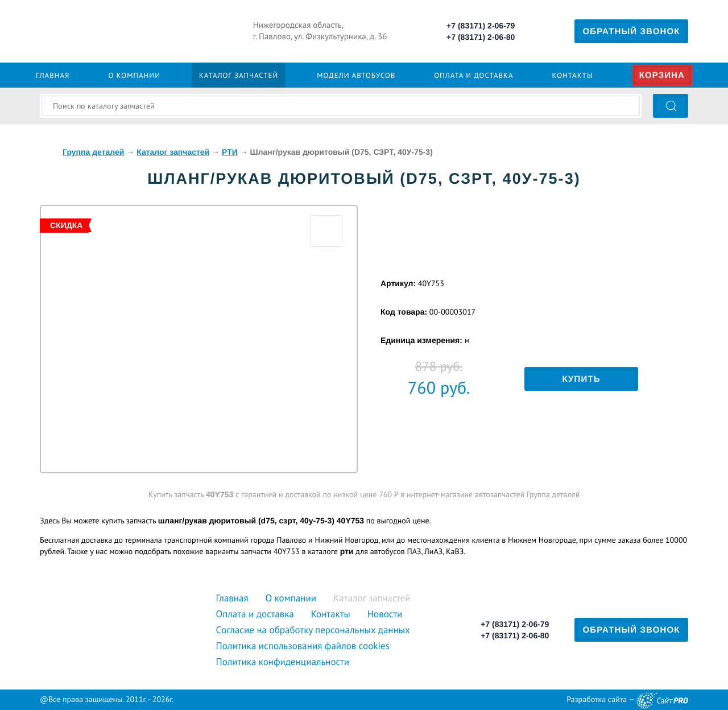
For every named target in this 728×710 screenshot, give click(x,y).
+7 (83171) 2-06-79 (481, 26)
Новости (385, 614)
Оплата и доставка (473, 75)
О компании (134, 75)
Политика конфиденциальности (283, 662)
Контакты (573, 75)
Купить (581, 379)
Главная (53, 75)
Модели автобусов (356, 75)
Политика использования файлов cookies (303, 646)
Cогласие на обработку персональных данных (313, 630)
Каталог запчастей (239, 75)
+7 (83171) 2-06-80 (481, 37)
